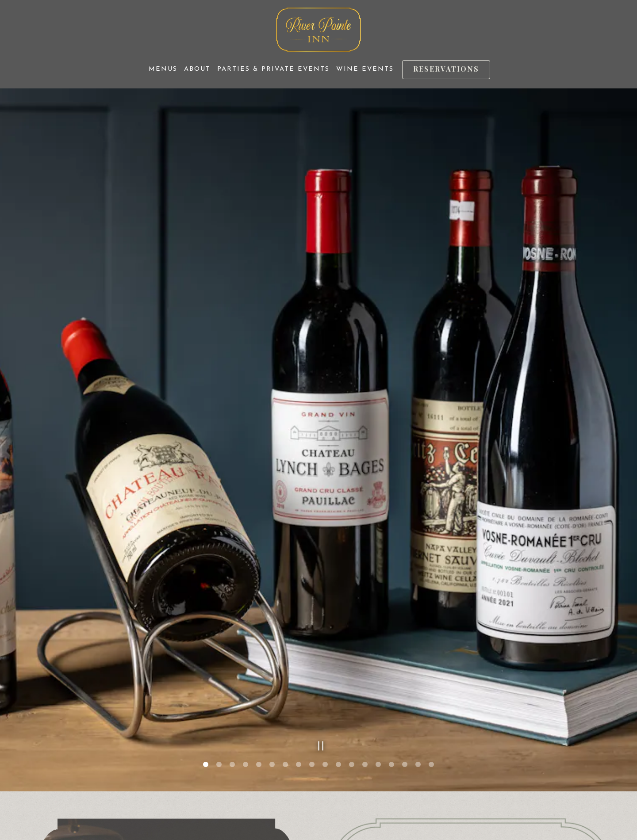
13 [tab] (365, 660)
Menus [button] (163, 69)
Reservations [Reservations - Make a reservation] (446, 69)
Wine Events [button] (365, 69)
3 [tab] (232, 660)
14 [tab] (378, 660)
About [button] (197, 69)
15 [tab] (391, 660)
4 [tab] (246, 660)
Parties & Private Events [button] (273, 69)
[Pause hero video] (318, 639)
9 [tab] (312, 660)
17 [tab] (418, 660)
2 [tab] (219, 660)
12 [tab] (352, 660)
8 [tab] (299, 660)
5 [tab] (259, 660)
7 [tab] (285, 660)
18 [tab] (431, 660)
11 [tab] (338, 660)
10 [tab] (325, 660)
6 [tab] (272, 660)
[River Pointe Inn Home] (319, 29)
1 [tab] (206, 660)
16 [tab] (405, 660)
